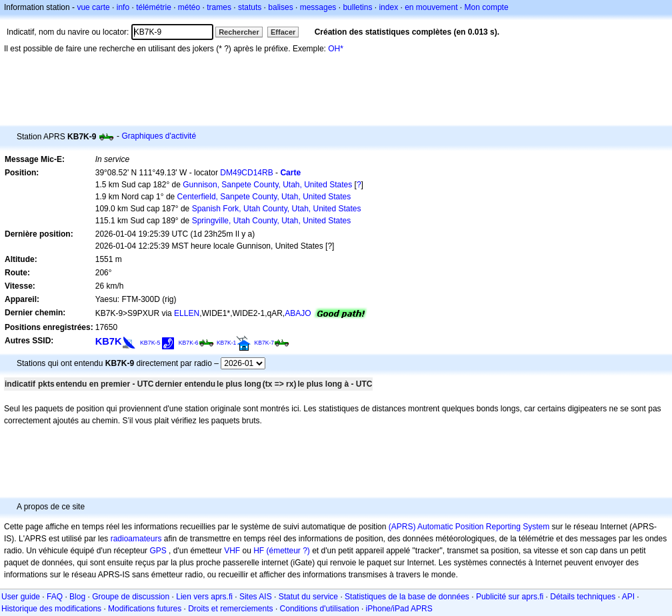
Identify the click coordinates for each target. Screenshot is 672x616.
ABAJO (298, 313)
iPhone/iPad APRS (399, 609)
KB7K (109, 341)
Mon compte (487, 7)
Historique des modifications (51, 609)
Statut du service (308, 597)
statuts (250, 7)
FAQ (55, 597)
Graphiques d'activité (159, 136)
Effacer (283, 32)
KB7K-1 (226, 343)
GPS (158, 551)
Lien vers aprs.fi (204, 597)
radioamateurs (136, 539)
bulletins (357, 7)
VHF (232, 551)
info (123, 7)
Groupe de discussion (131, 597)
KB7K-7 (264, 343)
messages (318, 7)
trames (219, 7)
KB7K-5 (150, 343)
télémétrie (154, 7)
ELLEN (187, 313)
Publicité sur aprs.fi (510, 597)
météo (189, 7)
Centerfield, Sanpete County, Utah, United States (264, 197)
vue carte (93, 7)
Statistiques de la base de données (407, 597)
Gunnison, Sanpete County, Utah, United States (267, 185)
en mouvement (431, 7)
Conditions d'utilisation (320, 609)
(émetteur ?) (288, 551)
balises (280, 7)
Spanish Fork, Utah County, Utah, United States (277, 209)
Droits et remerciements (230, 609)
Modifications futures (145, 609)
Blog (77, 597)
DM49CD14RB (246, 173)
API (628, 597)
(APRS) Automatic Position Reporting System (469, 527)
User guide (21, 597)
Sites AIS (256, 597)
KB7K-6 (189, 343)
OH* (336, 49)
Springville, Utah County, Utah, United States (272, 221)
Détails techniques (583, 597)
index (388, 7)
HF (259, 551)
